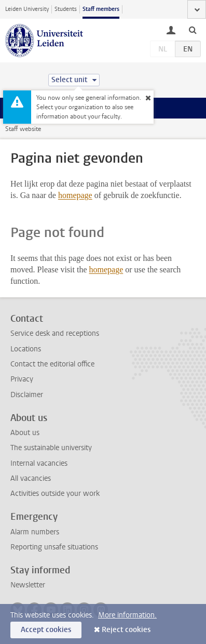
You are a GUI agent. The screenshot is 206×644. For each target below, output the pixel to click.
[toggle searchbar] (193, 30)
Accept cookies (46, 630)
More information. (127, 615)
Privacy (22, 379)
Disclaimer (27, 395)
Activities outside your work (55, 494)
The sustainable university (51, 448)
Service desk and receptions (55, 333)
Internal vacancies (39, 463)
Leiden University (27, 9)
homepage (75, 195)
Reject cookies (126, 630)
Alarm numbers (35, 532)
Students (66, 9)
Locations (26, 349)
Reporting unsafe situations (54, 547)
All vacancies (31, 478)
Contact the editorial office (52, 364)
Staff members (101, 9)
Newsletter (28, 585)
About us (25, 433)
